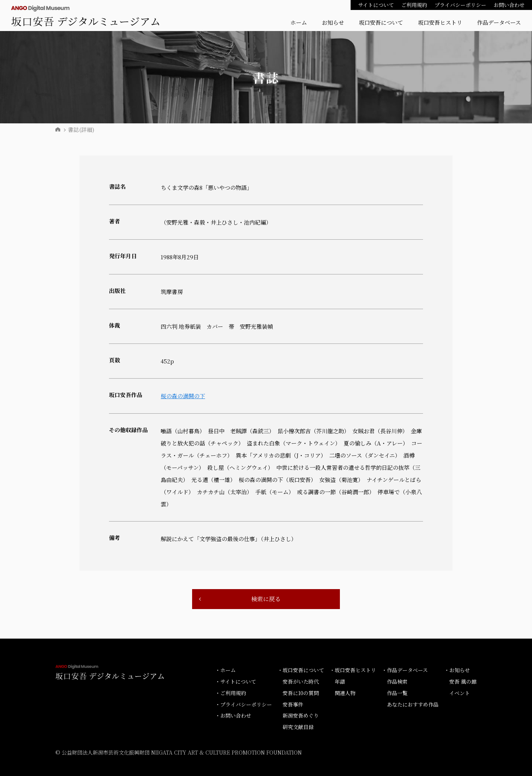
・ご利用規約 (231, 693)
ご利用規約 (414, 5)
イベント (460, 693)
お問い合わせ (509, 5)
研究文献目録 (298, 727)
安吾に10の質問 (301, 693)
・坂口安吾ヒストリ (353, 670)
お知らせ (333, 22)
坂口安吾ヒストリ (440, 22)
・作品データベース (405, 670)
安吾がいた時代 (301, 681)
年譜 (340, 681)
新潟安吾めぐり (301, 715)
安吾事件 (293, 704)
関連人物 (345, 693)
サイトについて (376, 5)
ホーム (299, 22)
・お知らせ (457, 670)
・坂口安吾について (301, 670)
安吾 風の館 (463, 681)
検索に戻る (266, 599)
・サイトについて (236, 681)
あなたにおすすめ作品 (413, 704)
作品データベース (499, 22)
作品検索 (397, 681)
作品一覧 (397, 693)
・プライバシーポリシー (243, 704)
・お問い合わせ (233, 715)
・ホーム (225, 670)
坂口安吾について (381, 22)
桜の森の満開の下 (183, 396)
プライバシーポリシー (460, 5)
